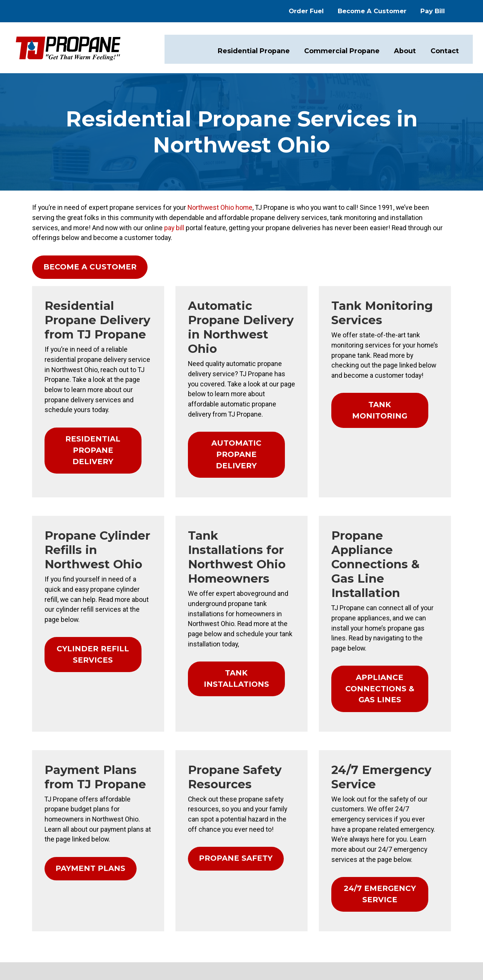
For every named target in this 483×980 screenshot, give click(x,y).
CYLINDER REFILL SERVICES (84, 582)
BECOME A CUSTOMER (72, 253)
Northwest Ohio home (186, 205)
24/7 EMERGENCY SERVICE (390, 776)
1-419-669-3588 (40, 938)
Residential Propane (260, 49)
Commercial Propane (344, 49)
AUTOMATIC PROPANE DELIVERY (236, 404)
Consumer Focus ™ (407, 932)
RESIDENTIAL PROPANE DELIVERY (83, 404)
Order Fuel (321, 10)
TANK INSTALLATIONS (235, 587)
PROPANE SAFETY (229, 742)
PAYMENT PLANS (73, 752)
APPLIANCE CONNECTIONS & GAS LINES (390, 588)
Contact (444, 49)
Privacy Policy (381, 922)
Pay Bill (447, 10)
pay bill (417, 215)
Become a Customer (162, 926)
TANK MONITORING (384, 375)
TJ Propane (425, 913)
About (405, 49)
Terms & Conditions (431, 922)
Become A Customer (386, 10)
